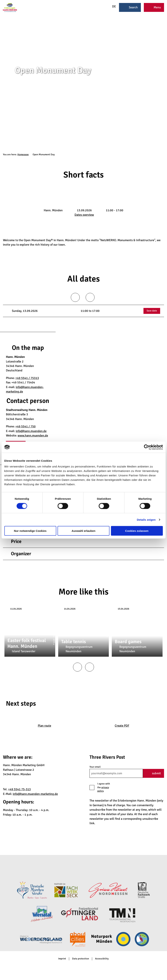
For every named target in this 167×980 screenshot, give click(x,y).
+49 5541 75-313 (19, 789)
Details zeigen (146, 519)
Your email (95, 767)
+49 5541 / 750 (25, 426)
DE (112, 7)
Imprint (62, 959)
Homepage (23, 155)
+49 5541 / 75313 (27, 378)
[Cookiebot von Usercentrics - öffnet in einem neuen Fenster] (147, 447)
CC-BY (166, 88)
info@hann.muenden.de (31, 431)
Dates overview (84, 215)
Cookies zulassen (137, 531)
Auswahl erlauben (83, 531)
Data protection (81, 959)
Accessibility (102, 959)
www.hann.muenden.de (33, 436)
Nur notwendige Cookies (30, 531)
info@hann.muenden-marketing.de (35, 794)
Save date (152, 311)
